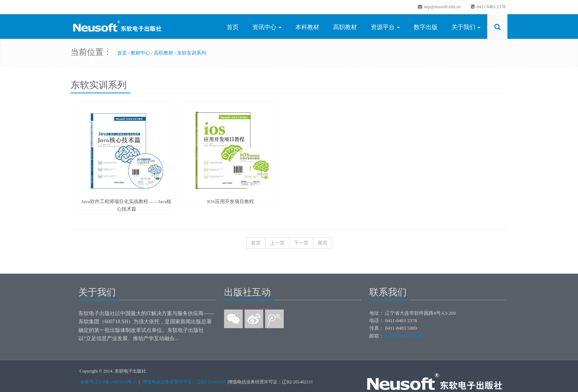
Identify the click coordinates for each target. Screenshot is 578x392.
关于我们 (466, 27)
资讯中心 (267, 27)
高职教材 (345, 27)
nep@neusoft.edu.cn (439, 7)
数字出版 (426, 27)
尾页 (323, 243)
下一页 (301, 243)
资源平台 (385, 27)
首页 (233, 27)
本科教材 (307, 27)
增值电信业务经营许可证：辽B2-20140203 (184, 382)
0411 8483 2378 (488, 7)
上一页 (277, 243)
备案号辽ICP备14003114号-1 (108, 382)
